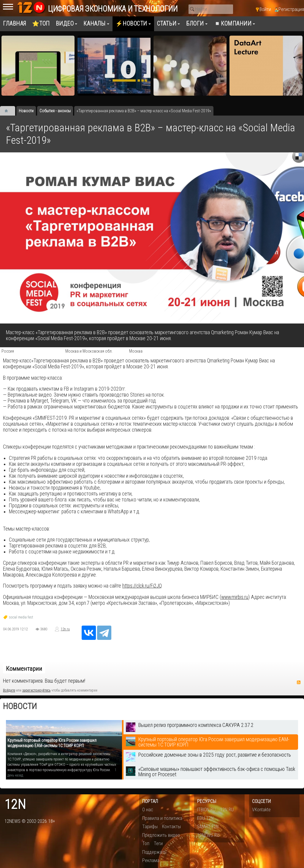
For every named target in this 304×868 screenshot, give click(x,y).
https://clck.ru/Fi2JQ (142, 586)
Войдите (9, 690)
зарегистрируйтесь (36, 690)
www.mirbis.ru (235, 597)
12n (15, 805)
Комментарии (24, 669)
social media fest (21, 617)
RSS (299, 682)
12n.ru (65, 629)
